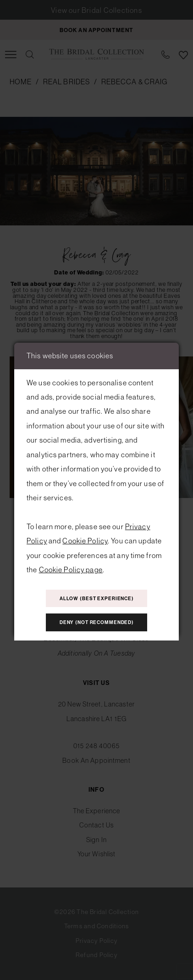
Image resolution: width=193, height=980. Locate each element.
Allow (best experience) (97, 599)
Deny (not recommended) (97, 622)
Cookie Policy (85, 541)
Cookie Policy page (71, 569)
